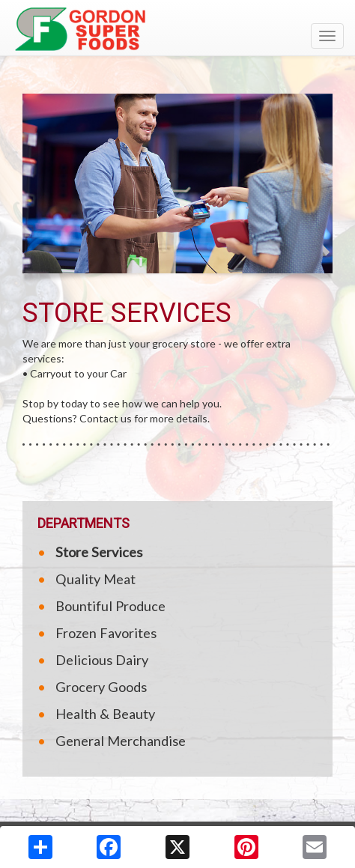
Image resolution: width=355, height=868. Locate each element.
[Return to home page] (177, 29)
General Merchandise (121, 741)
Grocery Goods (101, 687)
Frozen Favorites (106, 633)
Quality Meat (95, 579)
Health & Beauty (105, 714)
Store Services (99, 552)
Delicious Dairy (102, 660)
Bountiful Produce (110, 606)
